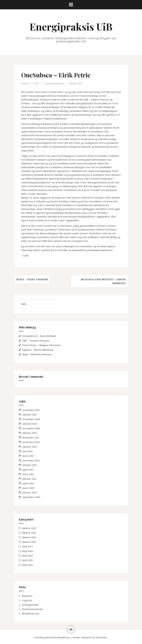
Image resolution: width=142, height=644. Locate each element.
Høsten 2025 (29, 542)
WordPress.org (30, 613)
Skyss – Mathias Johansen (37, 354)
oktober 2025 (30, 415)
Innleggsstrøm (30, 605)
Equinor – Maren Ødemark (38, 350)
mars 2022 (28, 456)
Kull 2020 (27, 560)
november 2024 (31, 419)
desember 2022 (31, 437)
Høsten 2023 (77, 83)
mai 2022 (27, 451)
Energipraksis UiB (71, 26)
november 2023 (31, 428)
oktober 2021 (30, 465)
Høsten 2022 (29, 528)
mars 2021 (28, 474)
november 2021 (31, 460)
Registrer (27, 596)
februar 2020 (29, 492)
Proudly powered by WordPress (52, 637)
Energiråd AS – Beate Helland (39, 336)
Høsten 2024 (29, 537)
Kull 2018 (27, 551)
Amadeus (86, 637)
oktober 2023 (30, 433)
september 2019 (31, 497)
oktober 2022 (30, 447)
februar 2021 (29, 479)
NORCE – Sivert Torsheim (32, 279)
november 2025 (31, 410)
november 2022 (31, 442)
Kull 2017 (27, 546)
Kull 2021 (27, 565)
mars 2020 (28, 488)
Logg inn (27, 600)
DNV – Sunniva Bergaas (36, 340)
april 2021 (28, 470)
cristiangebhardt (55, 83)
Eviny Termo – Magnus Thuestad (41, 345)
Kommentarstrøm (32, 609)
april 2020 (28, 483)
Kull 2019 (27, 556)
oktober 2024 (30, 424)
